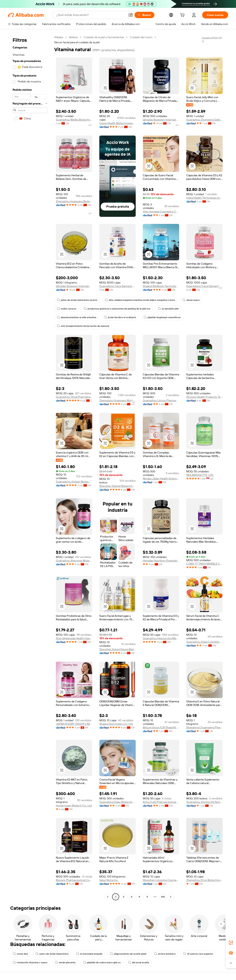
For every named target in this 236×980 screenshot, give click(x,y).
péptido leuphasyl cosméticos (162, 317)
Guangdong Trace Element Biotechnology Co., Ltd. (118, 286)
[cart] (183, 16)
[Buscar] (144, 15)
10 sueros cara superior (198, 954)
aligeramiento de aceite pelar (128, 954)
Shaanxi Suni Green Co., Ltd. (116, 724)
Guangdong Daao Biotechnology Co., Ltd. (118, 802)
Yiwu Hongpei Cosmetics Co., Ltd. (161, 212)
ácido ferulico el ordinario (120, 317)
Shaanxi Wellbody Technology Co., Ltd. (161, 286)
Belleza (73, 37)
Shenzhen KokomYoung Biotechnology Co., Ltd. (118, 649)
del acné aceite (139, 962)
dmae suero (191, 300)
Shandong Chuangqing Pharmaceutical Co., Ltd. (204, 727)
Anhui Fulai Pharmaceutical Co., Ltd (161, 802)
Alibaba (59, 37)
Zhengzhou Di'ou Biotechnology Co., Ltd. (204, 880)
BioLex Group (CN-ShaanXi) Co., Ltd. (161, 727)
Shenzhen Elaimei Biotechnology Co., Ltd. (118, 486)
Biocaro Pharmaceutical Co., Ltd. (74, 880)
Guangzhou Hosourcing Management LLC (161, 638)
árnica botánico (165, 954)
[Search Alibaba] (91, 15)
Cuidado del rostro (141, 37)
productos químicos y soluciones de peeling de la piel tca (117, 309)
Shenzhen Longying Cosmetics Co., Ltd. (161, 880)
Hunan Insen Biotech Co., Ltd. (74, 805)
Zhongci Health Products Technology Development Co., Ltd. (204, 397)
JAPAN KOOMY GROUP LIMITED (74, 724)
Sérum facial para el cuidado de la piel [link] (77, 42)
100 (163, 897)
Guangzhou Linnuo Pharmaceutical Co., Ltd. (161, 400)
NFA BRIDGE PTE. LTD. (200, 475)
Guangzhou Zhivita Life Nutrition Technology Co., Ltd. (204, 802)
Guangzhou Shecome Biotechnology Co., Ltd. (74, 561)
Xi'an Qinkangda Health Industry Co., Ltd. (74, 638)
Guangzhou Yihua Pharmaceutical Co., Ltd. (74, 397)
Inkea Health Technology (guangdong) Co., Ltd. (204, 198)
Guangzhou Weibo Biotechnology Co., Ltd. (74, 120)
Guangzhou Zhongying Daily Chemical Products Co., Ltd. (204, 120)
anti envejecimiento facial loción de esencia (83, 326)
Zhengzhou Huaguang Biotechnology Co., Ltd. (74, 201)
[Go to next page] (171, 897)
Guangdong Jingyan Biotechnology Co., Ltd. (74, 482)
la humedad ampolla (89, 954)
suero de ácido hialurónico (52, 954)
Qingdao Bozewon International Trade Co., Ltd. (161, 120)
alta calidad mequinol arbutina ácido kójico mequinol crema (140, 300)
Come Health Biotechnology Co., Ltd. (118, 123)
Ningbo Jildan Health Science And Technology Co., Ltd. (161, 478)
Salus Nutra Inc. (109, 880)
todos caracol (66, 309)
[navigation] (30, 467)
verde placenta (65, 962)
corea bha (20, 954)
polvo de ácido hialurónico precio (77, 300)
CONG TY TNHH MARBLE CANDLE (204, 564)
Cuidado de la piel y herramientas (104, 37)
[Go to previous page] (108, 897)
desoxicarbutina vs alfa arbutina (77, 317)
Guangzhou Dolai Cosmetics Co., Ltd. (204, 642)
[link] (231, 943)
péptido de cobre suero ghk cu (102, 962)
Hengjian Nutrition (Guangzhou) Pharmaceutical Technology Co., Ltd (161, 561)
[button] (131, 15)
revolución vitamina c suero (30, 962)
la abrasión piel (168, 309)
